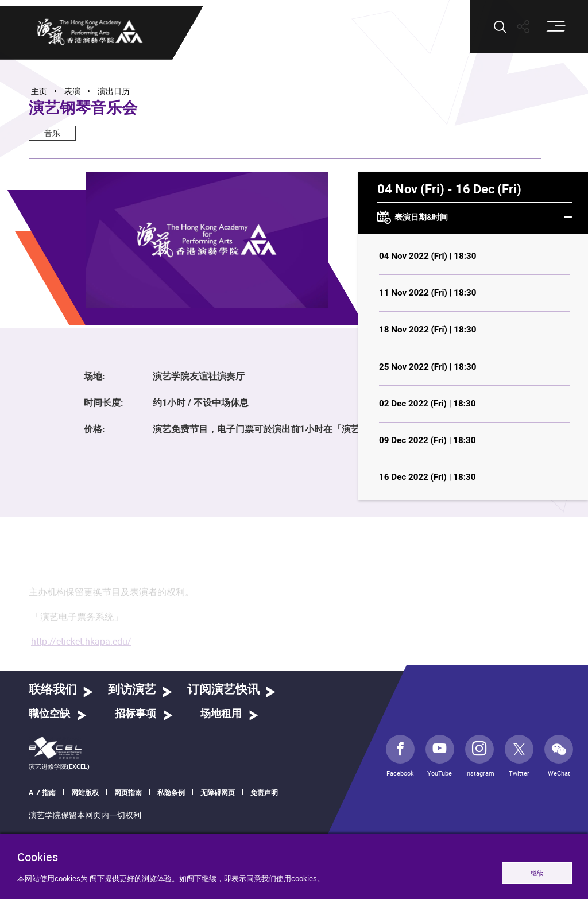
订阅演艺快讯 (223, 690)
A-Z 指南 (42, 792)
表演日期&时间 (475, 218)
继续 (537, 873)
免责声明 (264, 792)
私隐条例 (171, 792)
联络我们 (53, 690)
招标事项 (136, 714)
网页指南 (128, 792)
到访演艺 (132, 690)
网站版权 (85, 792)
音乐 (52, 133)
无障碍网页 (218, 792)
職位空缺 (49, 714)
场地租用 (221, 714)
